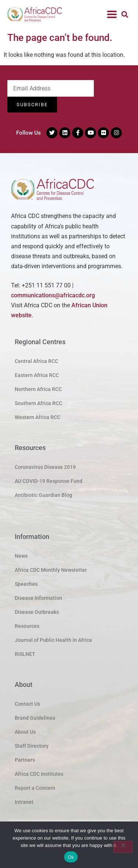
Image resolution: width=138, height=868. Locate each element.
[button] (125, 14)
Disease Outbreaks (37, 612)
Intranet (24, 802)
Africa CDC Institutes (39, 774)
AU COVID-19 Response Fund (49, 481)
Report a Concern (35, 788)
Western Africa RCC (38, 417)
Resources (27, 626)
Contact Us (27, 704)
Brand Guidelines (35, 718)
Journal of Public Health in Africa (53, 640)
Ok (71, 857)
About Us (25, 732)
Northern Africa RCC (38, 389)
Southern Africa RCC (38, 403)
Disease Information (38, 598)
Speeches (26, 584)
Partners (25, 760)
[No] (123, 847)
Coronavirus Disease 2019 (45, 467)
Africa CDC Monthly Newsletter (51, 570)
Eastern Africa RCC (37, 375)
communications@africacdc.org (53, 295)
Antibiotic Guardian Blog (43, 495)
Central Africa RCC (36, 361)
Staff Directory (32, 746)
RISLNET (25, 654)
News (21, 556)
